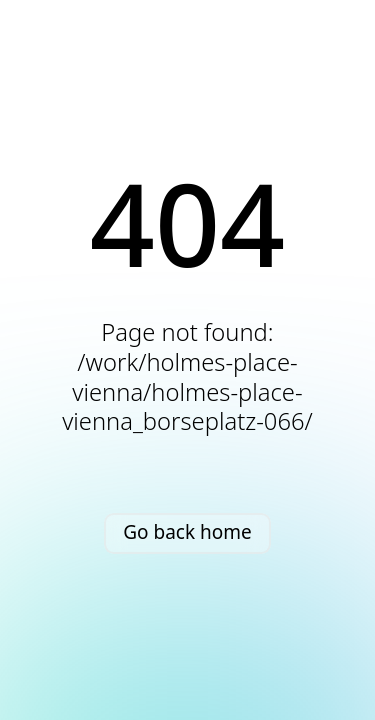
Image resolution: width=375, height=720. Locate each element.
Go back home (187, 532)
